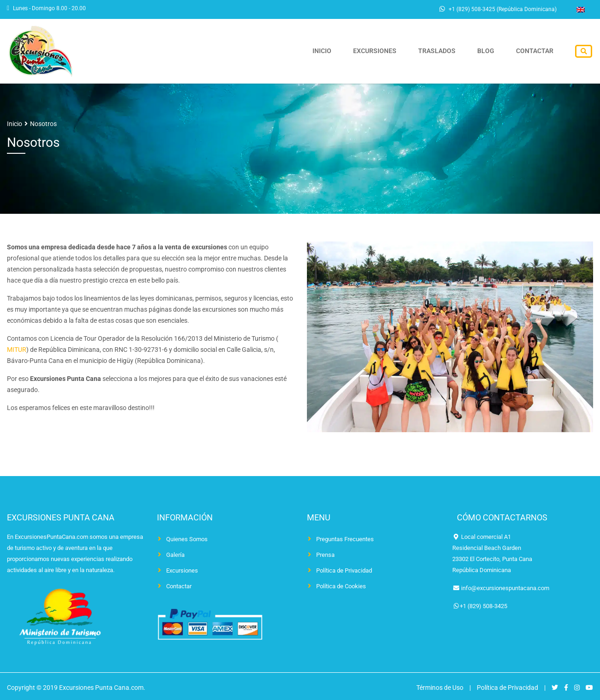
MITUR (17, 350)
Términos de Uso (440, 688)
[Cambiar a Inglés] (581, 10)
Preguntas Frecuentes (345, 539)
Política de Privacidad (344, 570)
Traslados (447, 51)
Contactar (537, 51)
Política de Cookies (341, 586)
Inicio (340, 51)
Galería (175, 555)
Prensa (325, 555)
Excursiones (389, 51)
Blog (492, 51)
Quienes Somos (187, 539)
